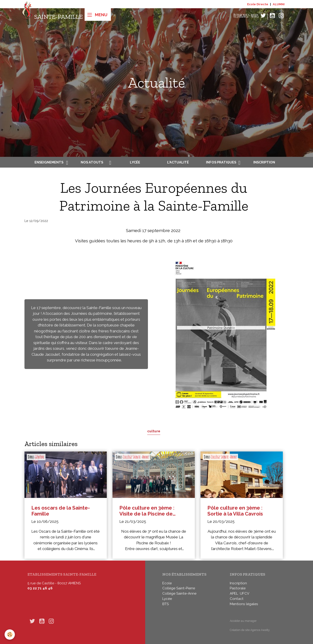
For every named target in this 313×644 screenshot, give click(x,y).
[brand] (52, 16)
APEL (234, 593)
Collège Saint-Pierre (179, 588)
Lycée (135, 162)
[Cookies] (10, 635)
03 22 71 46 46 (40, 588)
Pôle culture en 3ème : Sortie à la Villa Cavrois (235, 511)
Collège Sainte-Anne (136, 457)
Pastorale (238, 588)
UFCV (245, 593)
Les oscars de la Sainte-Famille (61, 511)
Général (40, 457)
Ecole (167, 583)
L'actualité (178, 162)
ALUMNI (279, 4)
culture (154, 431)
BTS (166, 604)
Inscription (264, 162)
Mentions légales (244, 604)
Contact (237, 599)
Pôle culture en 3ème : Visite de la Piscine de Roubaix (147, 511)
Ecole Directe (258, 4)
